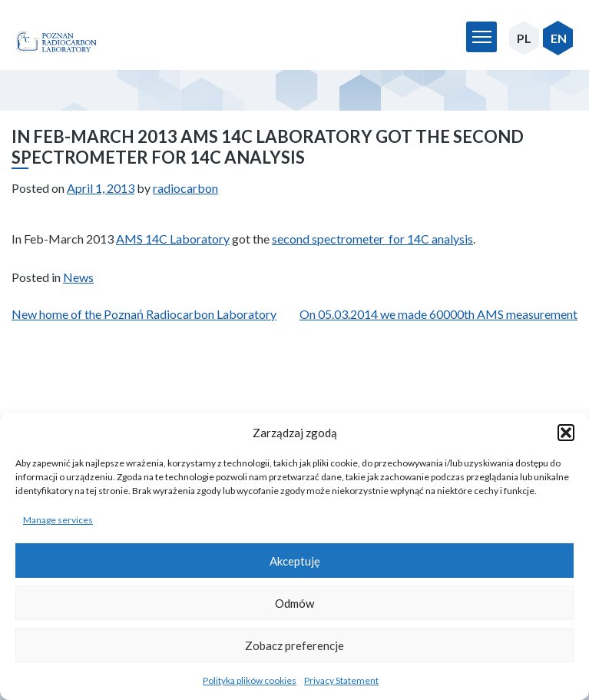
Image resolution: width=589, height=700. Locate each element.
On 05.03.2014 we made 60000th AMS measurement (438, 314)
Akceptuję (295, 561)
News (78, 277)
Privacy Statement (341, 680)
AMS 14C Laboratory (173, 239)
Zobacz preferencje (294, 645)
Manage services (58, 520)
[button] (566, 433)
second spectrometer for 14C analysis (372, 239)
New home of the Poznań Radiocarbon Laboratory (144, 314)
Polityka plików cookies (250, 680)
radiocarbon (185, 188)
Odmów (294, 603)
